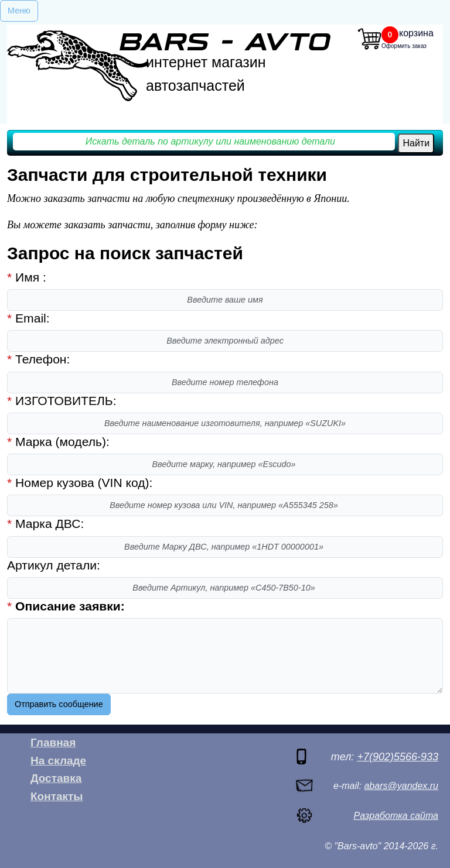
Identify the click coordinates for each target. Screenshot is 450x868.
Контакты (57, 796)
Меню (19, 11)
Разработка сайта (396, 816)
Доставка (56, 778)
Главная (53, 742)
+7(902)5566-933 (398, 757)
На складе (58, 761)
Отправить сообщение (59, 704)
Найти (416, 143)
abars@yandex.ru (401, 786)
